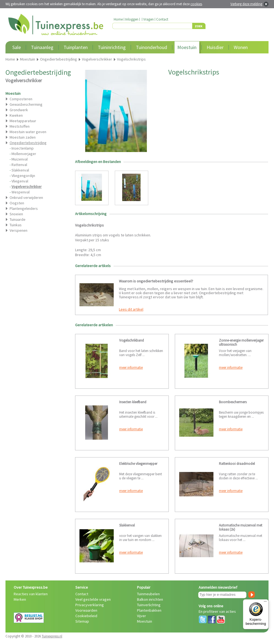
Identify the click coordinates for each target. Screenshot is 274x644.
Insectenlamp (23, 148)
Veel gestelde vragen (93, 599)
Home (118, 19)
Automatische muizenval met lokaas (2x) (241, 527)
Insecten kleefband (133, 402)
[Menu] (265, 603)
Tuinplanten (76, 47)
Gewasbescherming (26, 104)
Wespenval (21, 192)
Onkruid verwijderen (26, 198)
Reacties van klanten (31, 594)
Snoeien (16, 214)
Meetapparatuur (23, 121)
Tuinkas (16, 225)
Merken (20, 599)
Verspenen (18, 230)
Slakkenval (20, 170)
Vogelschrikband (132, 340)
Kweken (16, 115)
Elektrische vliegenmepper (138, 464)
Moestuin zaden (23, 137)
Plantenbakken (149, 610)
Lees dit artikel (131, 309)
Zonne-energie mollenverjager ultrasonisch (241, 342)
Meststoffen (20, 126)
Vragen (149, 19)
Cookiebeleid (86, 616)
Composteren (21, 99)
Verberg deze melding (246, 4)
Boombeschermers (233, 402)
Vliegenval (20, 181)
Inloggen (132, 19)
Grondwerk (19, 110)
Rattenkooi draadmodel (237, 464)
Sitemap (82, 621)
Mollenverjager (24, 154)
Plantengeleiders (24, 208)
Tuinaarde (18, 219)
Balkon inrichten (150, 599)
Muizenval (20, 159)
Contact (162, 19)
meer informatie (131, 367)
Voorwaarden (86, 610)
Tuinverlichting (149, 605)
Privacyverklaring (90, 605)
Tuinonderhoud (152, 47)
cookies (196, 4)
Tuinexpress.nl (52, 636)
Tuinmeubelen (148, 594)
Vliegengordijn (23, 176)
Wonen (241, 47)
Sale (17, 47)
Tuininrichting (112, 47)
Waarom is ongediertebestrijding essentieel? (156, 281)
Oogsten (17, 203)
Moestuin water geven (28, 132)
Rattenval (19, 165)
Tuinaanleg (42, 47)
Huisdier (215, 47)
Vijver (142, 616)
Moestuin (187, 47)
